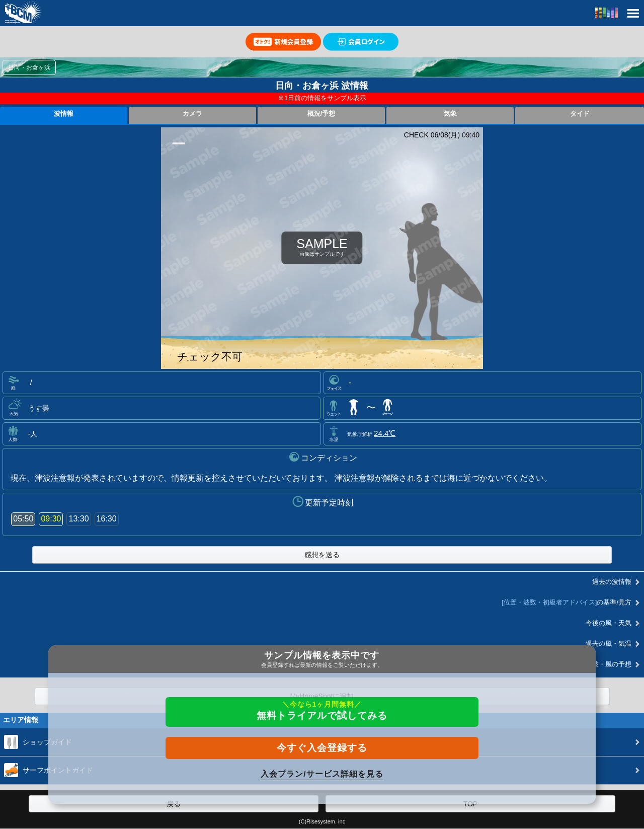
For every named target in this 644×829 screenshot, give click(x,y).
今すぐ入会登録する (322, 748)
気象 (450, 114)
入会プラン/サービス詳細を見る (322, 774)
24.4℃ (385, 433)
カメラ (192, 114)
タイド (580, 114)
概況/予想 (321, 114)
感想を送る (322, 555)
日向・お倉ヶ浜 (29, 67)
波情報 (64, 114)
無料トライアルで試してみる (322, 710)
